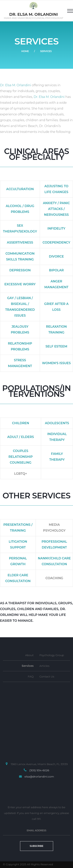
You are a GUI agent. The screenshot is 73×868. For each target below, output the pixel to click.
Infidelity (56, 229)
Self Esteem (56, 346)
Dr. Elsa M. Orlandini (15, 85)
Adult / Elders (21, 437)
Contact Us (47, 676)
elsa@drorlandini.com (39, 777)
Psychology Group (52, 655)
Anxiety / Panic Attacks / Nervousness (56, 209)
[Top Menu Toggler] (69, 11)
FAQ (31, 676)
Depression (20, 270)
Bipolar (56, 270)
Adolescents (57, 423)
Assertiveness (20, 242)
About (29, 655)
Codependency (56, 242)
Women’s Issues (56, 363)
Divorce (56, 256)
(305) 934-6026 (39, 770)
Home (25, 51)
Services (28, 666)
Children (21, 423)
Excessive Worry (20, 284)
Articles (44, 666)
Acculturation (20, 189)
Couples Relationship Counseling (20, 457)
